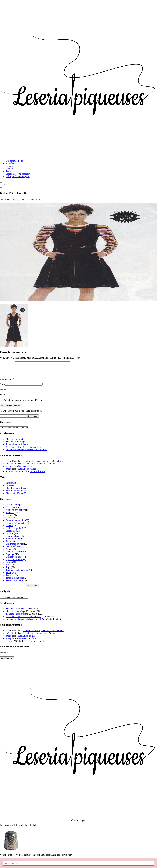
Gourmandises (13, 539)
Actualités (11, 163)
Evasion (10, 537)
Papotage (10, 558)
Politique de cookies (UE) (18, 176)
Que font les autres (15, 560)
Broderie (10, 516)
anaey (9, 470)
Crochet (10, 529)
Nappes (9, 552)
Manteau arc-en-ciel (15, 443)
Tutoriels (10, 171)
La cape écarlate (37, 475)
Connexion (11, 489)
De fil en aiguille (14, 532)
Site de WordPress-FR (16, 497)
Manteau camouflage (16, 445)
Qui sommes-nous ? (15, 161)
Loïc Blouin (11, 467)
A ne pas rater (12, 508)
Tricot (9, 576)
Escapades (11, 534)
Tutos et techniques (15, 581)
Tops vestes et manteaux (17, 573)
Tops (8, 571)
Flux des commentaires (17, 494)
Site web (4, 398)
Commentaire (7, 382)
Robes (9, 566)
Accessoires (11, 511)
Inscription (11, 486)
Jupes (8, 545)
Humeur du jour (13, 542)
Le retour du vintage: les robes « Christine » (43, 464)
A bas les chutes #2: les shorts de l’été (23, 450)
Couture (10, 166)
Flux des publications (16, 491)
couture (9, 521)
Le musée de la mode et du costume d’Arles (26, 453)
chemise (10, 519)
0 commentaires (33, 199)
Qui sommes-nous (14, 563)
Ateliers (10, 169)
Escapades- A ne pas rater (18, 174)
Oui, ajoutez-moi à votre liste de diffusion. (22, 404)
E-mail (3, 393)
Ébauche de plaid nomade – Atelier (39, 467)
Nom (2, 387)
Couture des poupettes (16, 526)
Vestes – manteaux (14, 584)
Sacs (8, 568)
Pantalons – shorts (14, 555)
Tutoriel (10, 579)
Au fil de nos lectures (16, 513)
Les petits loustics (14, 550)
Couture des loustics (15, 524)
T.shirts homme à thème (17, 448)
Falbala (7, 199)
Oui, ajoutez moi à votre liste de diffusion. (21, 414)
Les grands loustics (15, 547)
